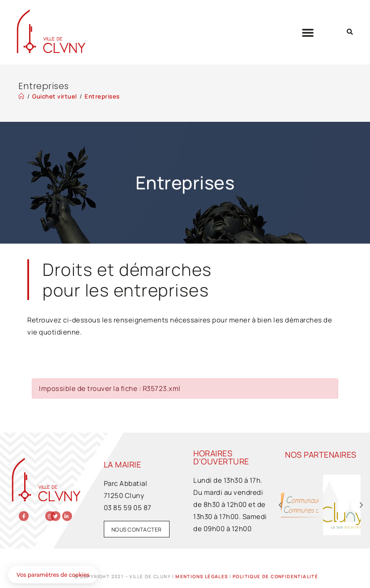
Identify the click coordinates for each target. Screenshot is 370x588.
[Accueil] (21, 96)
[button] (308, 32)
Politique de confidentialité (275, 576)
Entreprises (102, 96)
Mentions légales (202, 576)
